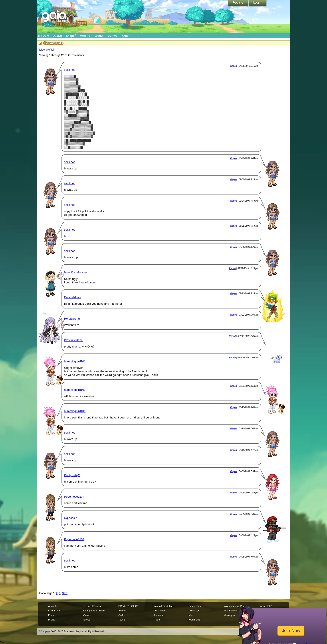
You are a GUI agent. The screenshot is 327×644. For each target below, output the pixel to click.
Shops (71, 36)
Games (113, 36)
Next (65, 593)
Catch (126, 36)
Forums (85, 36)
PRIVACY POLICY (128, 606)
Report (234, 66)
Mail (191, 615)
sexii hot (69, 70)
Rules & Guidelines (164, 606)
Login (258, 3)
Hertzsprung (72, 319)
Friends (52, 615)
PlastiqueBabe (73, 340)
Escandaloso (72, 297)
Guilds (122, 615)
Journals (158, 615)
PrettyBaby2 (72, 475)
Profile (52, 620)
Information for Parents (236, 606)
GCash (57, 36)
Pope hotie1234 (74, 497)
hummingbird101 (75, 361)
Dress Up (194, 611)
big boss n (71, 518)
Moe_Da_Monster (76, 272)
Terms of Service (92, 606)
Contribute (159, 611)
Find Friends (230, 611)
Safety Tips (195, 606)
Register (238, 3)
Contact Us (54, 611)
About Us (53, 606)
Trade (157, 620)
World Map (194, 620)
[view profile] (47, 50)
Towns (122, 620)
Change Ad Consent (94, 611)
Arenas (122, 611)
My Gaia (44, 36)
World (99, 36)
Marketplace (230, 615)
